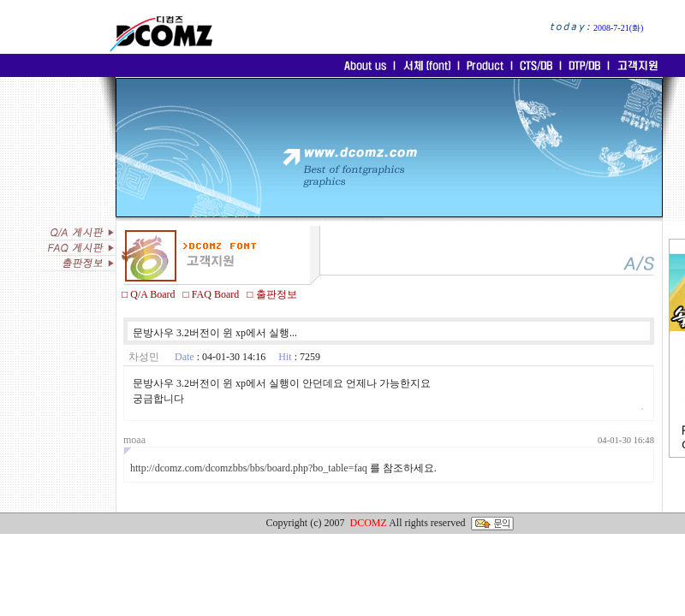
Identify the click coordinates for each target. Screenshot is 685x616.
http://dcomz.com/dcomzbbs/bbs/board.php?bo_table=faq (249, 468)
